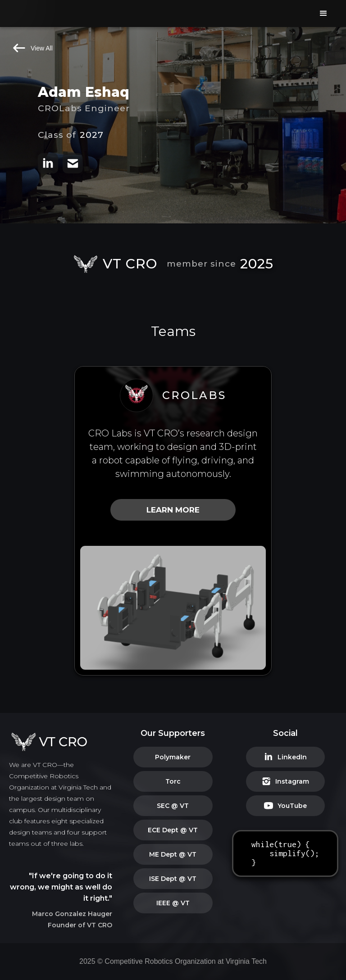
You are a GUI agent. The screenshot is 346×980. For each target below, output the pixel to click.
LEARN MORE (173, 510)
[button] (323, 14)
